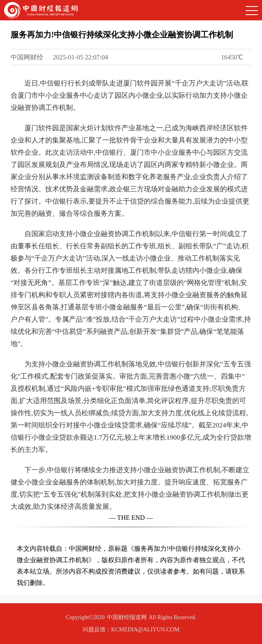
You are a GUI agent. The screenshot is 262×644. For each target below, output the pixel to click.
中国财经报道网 (127, 617)
